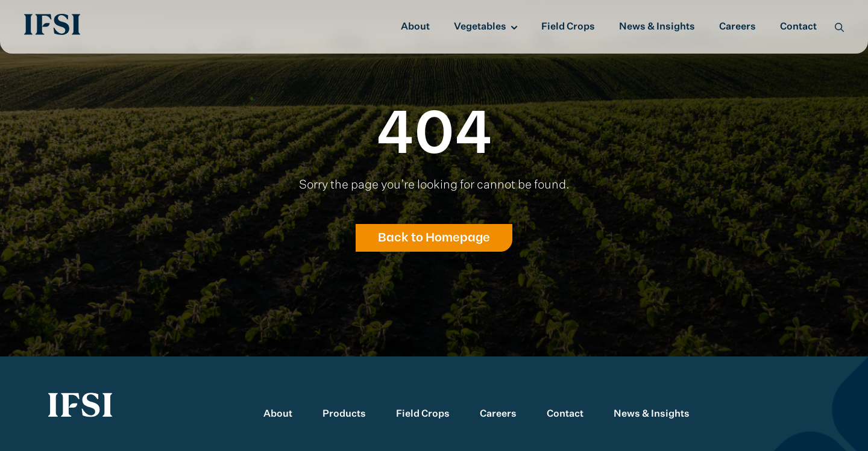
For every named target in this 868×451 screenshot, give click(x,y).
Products (344, 414)
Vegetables (480, 27)
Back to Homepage (434, 238)
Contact (798, 27)
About (415, 27)
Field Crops (568, 27)
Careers (737, 27)
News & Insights (657, 27)
